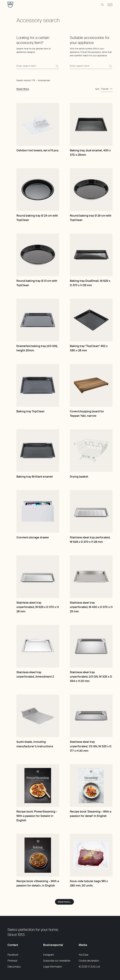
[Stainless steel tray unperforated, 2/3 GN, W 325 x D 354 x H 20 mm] (91, 646)
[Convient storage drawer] (38, 511)
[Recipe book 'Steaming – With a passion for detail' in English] (91, 786)
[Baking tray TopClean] (38, 385)
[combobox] (107, 89)
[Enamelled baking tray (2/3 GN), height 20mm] (38, 320)
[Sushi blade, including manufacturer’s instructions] (38, 716)
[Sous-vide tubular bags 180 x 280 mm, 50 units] (91, 855)
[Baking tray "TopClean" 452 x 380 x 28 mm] (91, 320)
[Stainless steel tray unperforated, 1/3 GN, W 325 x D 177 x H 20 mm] (91, 716)
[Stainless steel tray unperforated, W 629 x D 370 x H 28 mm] (38, 577)
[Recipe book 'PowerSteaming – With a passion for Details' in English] (38, 786)
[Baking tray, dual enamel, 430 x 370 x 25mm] (91, 124)
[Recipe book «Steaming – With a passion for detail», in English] (38, 855)
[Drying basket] (91, 451)
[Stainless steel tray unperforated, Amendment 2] (38, 646)
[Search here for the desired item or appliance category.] (38, 66)
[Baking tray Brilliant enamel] (38, 451)
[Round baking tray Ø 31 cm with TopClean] (38, 255)
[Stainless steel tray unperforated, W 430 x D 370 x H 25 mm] (91, 577)
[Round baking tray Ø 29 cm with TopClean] (91, 190)
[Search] (57, 66)
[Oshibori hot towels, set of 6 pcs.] (38, 124)
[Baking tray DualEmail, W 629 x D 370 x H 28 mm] (91, 255)
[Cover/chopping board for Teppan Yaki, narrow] (91, 385)
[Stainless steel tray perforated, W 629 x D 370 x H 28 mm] (91, 511)
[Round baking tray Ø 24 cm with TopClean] (38, 190)
